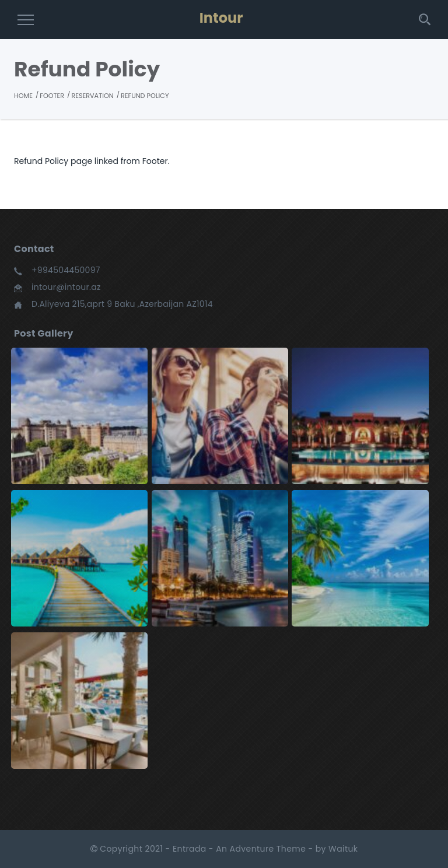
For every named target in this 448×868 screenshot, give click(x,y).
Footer (52, 96)
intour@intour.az (66, 287)
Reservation (92, 96)
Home (23, 96)
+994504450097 (66, 270)
